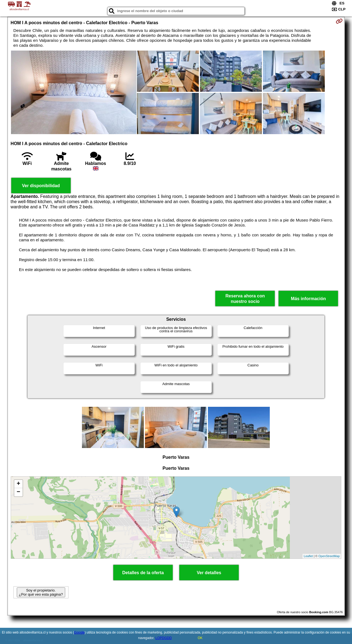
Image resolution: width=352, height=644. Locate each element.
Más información (308, 299)
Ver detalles (209, 573)
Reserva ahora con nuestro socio (245, 298)
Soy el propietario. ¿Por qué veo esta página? (41, 592)
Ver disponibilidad (41, 186)
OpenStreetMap (329, 556)
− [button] (18, 492)
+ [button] (18, 484)
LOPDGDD (163, 638)
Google (79, 632)
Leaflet (308, 556)
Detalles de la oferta (143, 573)
